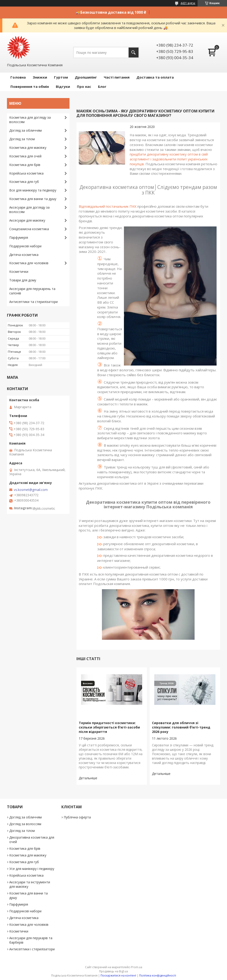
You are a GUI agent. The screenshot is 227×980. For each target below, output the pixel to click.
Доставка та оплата (155, 77)
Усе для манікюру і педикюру (32, 869)
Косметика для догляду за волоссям (30, 120)
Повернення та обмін (30, 86)
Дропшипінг (86, 77)
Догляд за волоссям (25, 824)
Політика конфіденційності (158, 975)
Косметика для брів (25, 165)
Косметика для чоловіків (29, 263)
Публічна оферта (77, 817)
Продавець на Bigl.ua (113, 971)
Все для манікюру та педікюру (33, 190)
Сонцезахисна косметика (29, 229)
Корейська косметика (26, 173)
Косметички (19, 272)
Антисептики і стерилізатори (32, 949)
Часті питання (117, 77)
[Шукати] (134, 52)
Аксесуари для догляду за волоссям (29, 210)
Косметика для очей (25, 156)
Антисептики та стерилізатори (33, 302)
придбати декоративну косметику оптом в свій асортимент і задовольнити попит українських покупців (169, 159)
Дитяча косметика (24, 255)
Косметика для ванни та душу (33, 199)
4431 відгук (188, 3)
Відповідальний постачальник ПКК (108, 206)
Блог (102, 86)
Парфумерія (19, 237)
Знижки (40, 77)
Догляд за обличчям (25, 130)
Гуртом (61, 77)
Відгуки (63, 86)
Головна (18, 77)
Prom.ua (137, 967)
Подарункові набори (25, 246)
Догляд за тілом (22, 139)
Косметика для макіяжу (28, 148)
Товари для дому (23, 280)
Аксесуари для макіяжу (27, 220)
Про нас (84, 86)
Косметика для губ (24, 182)
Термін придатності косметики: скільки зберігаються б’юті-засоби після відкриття (109, 727)
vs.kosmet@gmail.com (31, 490)
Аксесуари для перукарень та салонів (32, 291)
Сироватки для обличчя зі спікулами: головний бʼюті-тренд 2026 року (181, 727)
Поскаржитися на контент (118, 975)
